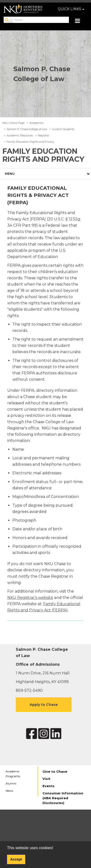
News (9, 791)
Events (49, 786)
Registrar (44, 135)
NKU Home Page (13, 123)
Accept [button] (16, 859)
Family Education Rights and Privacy (30, 142)
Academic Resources (20, 135)
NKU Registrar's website (30, 598)
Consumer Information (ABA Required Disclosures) (63, 798)
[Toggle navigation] (80, 21)
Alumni (11, 783)
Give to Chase (55, 771)
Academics (36, 123)
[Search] (8, 20)
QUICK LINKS (71, 9)
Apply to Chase (44, 705)
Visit (46, 779)
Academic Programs (13, 774)
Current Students (63, 129)
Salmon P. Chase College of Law (27, 129)
